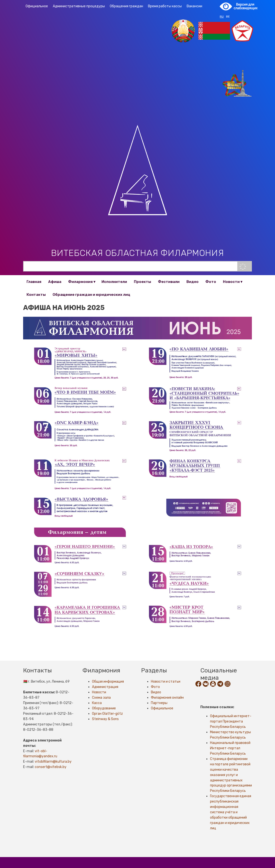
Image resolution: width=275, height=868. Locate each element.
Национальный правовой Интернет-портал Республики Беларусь (230, 748)
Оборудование (104, 708)
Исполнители (114, 282)
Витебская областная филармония (137, 253)
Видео (192, 282)
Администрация (105, 687)
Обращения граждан (126, 6)
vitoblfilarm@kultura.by (53, 762)
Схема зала (101, 698)
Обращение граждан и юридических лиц (91, 295)
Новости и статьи (166, 682)
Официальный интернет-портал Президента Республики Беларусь (231, 721)
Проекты (142, 282)
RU (222, 17)
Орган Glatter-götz (107, 714)
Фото (211, 282)
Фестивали (169, 282)
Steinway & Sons (105, 719)
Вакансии (194, 6)
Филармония (80, 282)
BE (228, 17)
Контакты (36, 295)
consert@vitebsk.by (51, 767)
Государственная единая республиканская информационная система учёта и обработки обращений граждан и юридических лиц (231, 812)
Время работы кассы (165, 6)
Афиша (55, 282)
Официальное (37, 6)
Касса (97, 703)
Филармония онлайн (167, 698)
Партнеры (159, 703)
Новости (231, 282)
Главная (34, 282)
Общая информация (108, 682)
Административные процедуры (79, 6)
